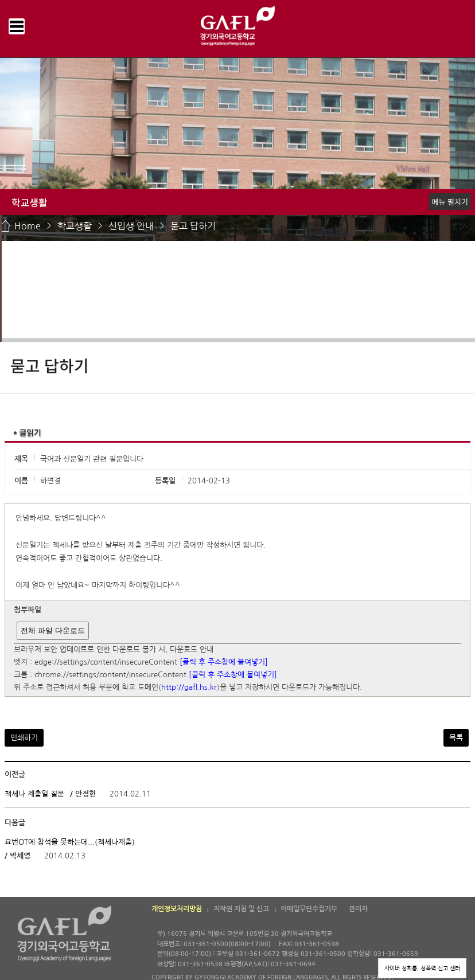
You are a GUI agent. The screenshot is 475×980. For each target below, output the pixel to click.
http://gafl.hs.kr (189, 688)
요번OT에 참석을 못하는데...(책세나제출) (70, 842)
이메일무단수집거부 (309, 909)
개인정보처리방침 (177, 909)
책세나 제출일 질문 (36, 794)
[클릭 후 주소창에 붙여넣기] (224, 662)
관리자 (358, 909)
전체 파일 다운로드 (52, 630)
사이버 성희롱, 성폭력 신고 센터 (422, 968)
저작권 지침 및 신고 (241, 909)
